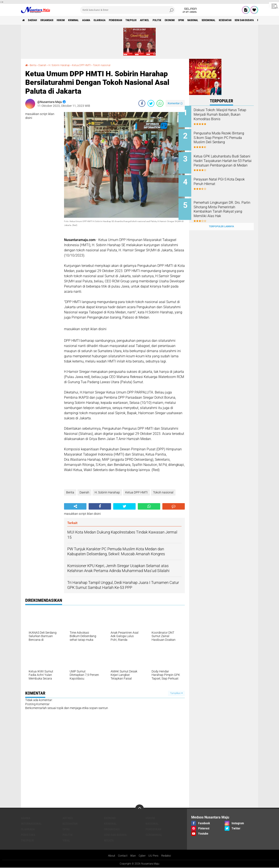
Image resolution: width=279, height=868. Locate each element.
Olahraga (120, 20)
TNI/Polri (159, 20)
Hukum (72, 20)
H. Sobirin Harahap (65, 65)
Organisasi (54, 20)
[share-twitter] (151, 103)
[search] (128, 10)
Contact (122, 856)
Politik (192, 20)
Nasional (237, 20)
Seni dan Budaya (115, 835)
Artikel (176, 20)
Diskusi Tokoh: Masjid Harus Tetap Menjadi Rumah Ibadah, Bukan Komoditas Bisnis (227, 114)
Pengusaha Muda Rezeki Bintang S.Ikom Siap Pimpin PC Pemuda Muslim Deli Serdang (225, 138)
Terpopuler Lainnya (221, 218)
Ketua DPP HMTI (91, 65)
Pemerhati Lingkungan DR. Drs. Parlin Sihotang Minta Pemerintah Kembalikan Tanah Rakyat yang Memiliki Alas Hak (226, 206)
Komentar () (175, 103)
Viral (66, 840)
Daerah (36, 20)
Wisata (109, 840)
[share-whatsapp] (160, 103)
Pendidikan (140, 20)
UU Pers (155, 856)
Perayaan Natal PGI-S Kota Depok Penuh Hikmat (225, 177)
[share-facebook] (142, 103)
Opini (222, 20)
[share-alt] (75, 506)
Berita (34, 65)
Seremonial (257, 20)
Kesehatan (70, 824)
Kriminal (88, 20)
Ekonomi (208, 20)
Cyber (143, 856)
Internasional (31, 824)
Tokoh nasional (114, 65)
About (110, 856)
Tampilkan (176, 693)
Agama (104, 20)
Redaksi (168, 856)
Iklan (133, 856)
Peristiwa (28, 835)
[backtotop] (139, 809)
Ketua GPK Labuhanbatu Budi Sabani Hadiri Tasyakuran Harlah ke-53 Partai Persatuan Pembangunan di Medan (227, 160)
